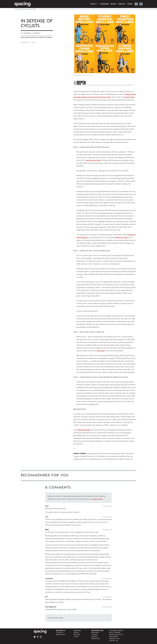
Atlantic (95, 637)
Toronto (60, 633)
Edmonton (96, 639)
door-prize (101, 351)
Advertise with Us (116, 635)
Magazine (105, 4)
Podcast (122, 4)
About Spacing (115, 633)
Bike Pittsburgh (84, 430)
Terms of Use (114, 639)
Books (113, 4)
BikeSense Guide (121, 237)
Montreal (95, 633)
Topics (94, 4)
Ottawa (94, 635)
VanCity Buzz (130, 97)
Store (130, 4)
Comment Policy (97, 499)
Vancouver (61, 635)
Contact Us (113, 641)
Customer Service (116, 631)
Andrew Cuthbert (32, 33)
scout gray (49, 578)
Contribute (114, 637)
